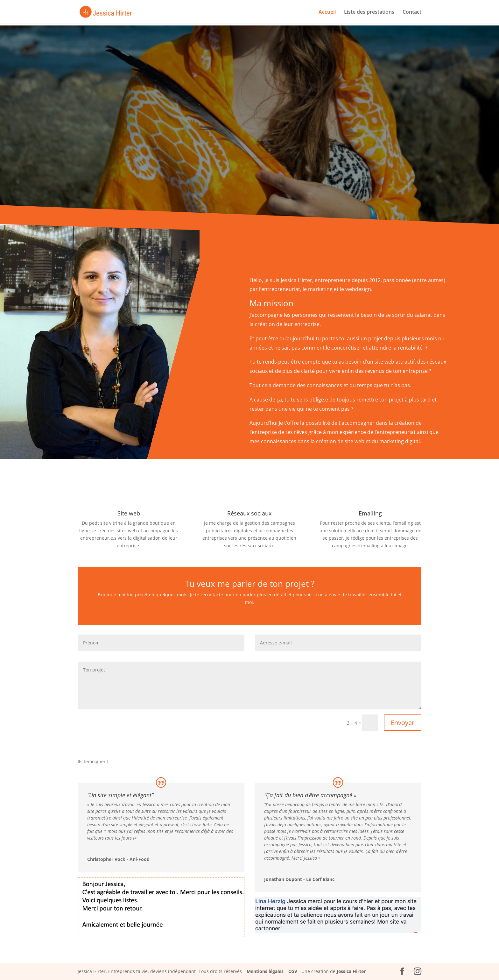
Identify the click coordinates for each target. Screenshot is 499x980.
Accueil (327, 12)
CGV (293, 971)
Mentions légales (265, 971)
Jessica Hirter (351, 971)
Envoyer (403, 723)
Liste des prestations (369, 12)
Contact (412, 12)
